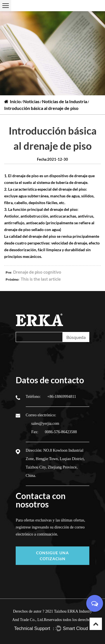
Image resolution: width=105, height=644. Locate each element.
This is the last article (41, 279)
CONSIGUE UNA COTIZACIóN (53, 556)
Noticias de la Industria (65, 101)
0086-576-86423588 (61, 432)
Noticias (31, 101)
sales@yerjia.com (45, 423)
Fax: (35, 432)
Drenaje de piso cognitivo (37, 272)
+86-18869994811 (62, 397)
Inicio (15, 101)
